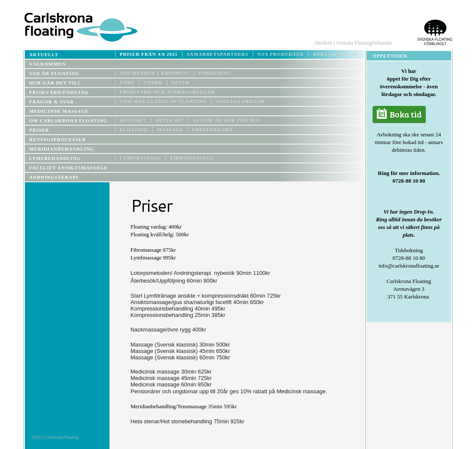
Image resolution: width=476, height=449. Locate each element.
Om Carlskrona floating (68, 121)
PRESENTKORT (212, 130)
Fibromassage (192, 158)
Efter (181, 82)
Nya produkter (281, 54)
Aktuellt (44, 54)
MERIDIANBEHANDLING (62, 149)
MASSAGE (170, 130)
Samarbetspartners (218, 54)
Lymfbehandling (55, 158)
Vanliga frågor (240, 101)
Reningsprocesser (58, 139)
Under (153, 82)
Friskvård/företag (59, 92)
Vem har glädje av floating (163, 101)
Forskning (215, 73)
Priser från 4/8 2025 (149, 54)
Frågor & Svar (52, 102)
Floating (134, 130)
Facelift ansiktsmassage (68, 168)
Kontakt (133, 120)
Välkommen (47, 64)
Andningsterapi (54, 177)
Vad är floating (54, 73)
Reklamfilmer (336, 54)
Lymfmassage (141, 158)
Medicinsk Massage (59, 111)
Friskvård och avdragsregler (167, 92)
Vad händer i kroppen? (155, 73)
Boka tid (399, 115)
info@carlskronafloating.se (409, 266)
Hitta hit (170, 120)
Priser (39, 130)
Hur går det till (55, 83)
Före (127, 82)
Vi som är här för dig (226, 120)
